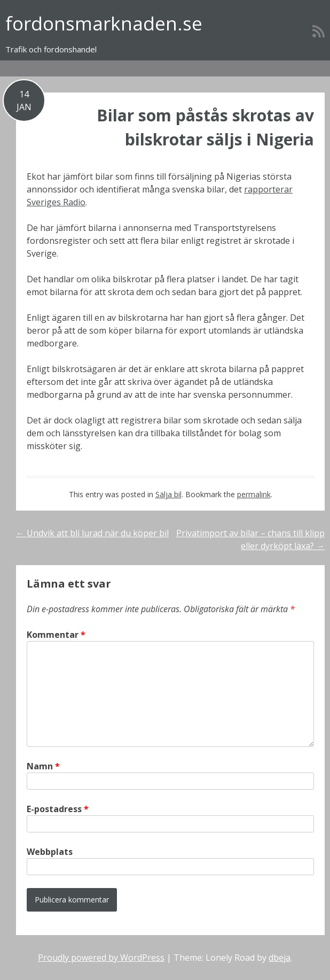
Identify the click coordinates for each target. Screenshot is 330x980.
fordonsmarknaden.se (104, 23)
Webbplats (50, 852)
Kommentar (56, 635)
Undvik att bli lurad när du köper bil (92, 533)
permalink (254, 494)
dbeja (280, 958)
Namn (43, 766)
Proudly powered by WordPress (101, 958)
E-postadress (58, 809)
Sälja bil (168, 494)
